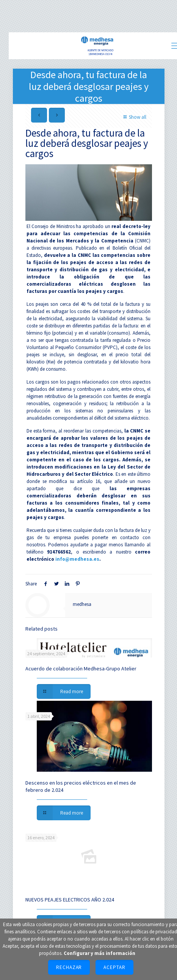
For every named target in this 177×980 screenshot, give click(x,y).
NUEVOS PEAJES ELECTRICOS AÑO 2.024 (70, 900)
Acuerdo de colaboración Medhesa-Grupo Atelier (81, 669)
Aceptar (114, 967)
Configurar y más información (99, 953)
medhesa (82, 604)
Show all (134, 117)
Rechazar (69, 967)
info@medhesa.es (77, 559)
